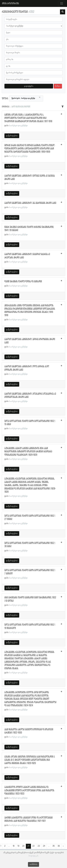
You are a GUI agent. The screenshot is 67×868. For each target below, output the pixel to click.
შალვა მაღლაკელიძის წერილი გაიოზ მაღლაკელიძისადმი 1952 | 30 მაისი (30, 545)
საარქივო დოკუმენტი (18, 126)
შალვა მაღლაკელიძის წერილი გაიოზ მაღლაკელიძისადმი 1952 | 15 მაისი (30, 423)
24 (44, 846)
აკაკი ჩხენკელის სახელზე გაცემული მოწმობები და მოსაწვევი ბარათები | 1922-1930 (29, 731)
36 (59, 846)
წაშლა (58, 86)
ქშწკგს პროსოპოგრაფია (10, 3)
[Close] (40, 97)
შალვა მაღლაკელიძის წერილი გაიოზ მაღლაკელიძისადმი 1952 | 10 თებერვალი (30, 626)
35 (54, 846)
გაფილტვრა (29, 86)
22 (33, 846)
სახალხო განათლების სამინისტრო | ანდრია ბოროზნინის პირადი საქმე (30, 341)
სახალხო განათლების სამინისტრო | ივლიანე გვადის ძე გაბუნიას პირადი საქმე (30, 177)
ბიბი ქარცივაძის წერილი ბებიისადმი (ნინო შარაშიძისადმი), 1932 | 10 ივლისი (30, 599)
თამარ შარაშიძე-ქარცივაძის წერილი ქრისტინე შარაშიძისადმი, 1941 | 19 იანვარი (29, 229)
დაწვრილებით (12, 136)
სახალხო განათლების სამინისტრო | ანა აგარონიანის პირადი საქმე (30, 203)
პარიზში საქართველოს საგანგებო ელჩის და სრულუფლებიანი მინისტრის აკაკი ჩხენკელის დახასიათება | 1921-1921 (29, 819)
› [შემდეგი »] (63, 846)
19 (18, 846)
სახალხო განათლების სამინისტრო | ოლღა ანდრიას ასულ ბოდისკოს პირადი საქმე (27, 368)
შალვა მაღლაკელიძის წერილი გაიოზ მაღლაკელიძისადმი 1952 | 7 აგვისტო (30, 572)
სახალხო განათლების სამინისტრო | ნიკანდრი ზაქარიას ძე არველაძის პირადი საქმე (27, 256)
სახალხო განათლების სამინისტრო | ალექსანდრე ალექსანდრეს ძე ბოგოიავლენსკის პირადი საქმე (30, 396)
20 (23, 846)
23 (39, 846)
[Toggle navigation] (62, 3)
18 (14, 846)
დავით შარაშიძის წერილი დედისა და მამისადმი (23, 282)
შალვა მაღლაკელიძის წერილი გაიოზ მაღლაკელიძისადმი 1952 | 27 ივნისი (30, 518)
